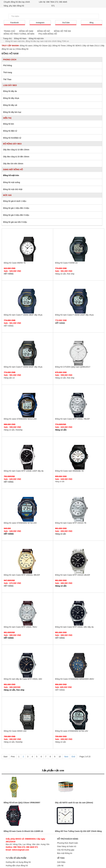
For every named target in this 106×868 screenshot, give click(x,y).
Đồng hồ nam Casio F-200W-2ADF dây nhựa (79, 301)
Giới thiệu (61, 862)
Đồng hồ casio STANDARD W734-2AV (27, 509)
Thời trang (8, 72)
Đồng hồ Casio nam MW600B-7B (79, 457)
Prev (13, 757)
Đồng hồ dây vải (10, 105)
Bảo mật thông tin (65, 853)
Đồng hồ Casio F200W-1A (79, 249)
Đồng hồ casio (26, 46)
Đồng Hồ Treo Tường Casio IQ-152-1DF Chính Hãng (78, 831)
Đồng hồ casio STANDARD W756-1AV (79, 717)
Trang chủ (7, 38)
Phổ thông (8, 65)
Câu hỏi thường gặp (66, 850)
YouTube (66, 23)
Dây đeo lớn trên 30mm (13, 164)
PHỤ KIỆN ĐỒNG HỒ (48, 34)
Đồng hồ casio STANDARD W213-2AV (27, 405)
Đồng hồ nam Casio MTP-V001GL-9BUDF (27, 561)
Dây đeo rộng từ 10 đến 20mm (16, 150)
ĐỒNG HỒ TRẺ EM (62, 31)
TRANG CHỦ (9, 31)
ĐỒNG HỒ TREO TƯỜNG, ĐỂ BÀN (19, 34)
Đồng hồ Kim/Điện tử (12, 138)
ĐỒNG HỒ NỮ (44, 31)
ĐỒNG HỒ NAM (26, 31)
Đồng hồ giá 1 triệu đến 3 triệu (16, 208)
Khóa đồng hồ (22, 49)
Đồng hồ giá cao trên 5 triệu (15, 222)
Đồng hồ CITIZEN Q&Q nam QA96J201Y (79, 353)
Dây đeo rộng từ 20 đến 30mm (16, 157)
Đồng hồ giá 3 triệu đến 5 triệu (16, 215)
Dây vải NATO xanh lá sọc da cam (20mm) (74, 803)
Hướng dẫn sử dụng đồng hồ (18, 862)
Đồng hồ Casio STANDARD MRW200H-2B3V (79, 665)
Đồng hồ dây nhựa (11, 98)
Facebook (14, 23)
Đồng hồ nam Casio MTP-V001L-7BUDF (79, 405)
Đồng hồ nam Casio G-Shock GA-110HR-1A (23, 831)
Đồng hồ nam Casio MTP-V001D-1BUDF (79, 561)
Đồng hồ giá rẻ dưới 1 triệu (15, 201)
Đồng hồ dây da (10, 91)
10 (60, 757)
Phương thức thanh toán (68, 843)
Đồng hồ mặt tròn (11, 175)
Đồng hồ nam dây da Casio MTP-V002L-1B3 (27, 665)
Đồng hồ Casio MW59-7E (27, 249)
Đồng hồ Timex (59, 46)
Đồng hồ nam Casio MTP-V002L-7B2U (27, 613)
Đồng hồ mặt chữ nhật (13, 189)
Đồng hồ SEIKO (74, 46)
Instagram (40, 23)
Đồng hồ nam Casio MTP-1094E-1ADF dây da (27, 457)
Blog (91, 23)
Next (66, 757)
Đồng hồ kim (9, 124)
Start (5, 757)
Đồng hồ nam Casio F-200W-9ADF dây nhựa (27, 353)
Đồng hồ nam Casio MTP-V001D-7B (79, 509)
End (73, 757)
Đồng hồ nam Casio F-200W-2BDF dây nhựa (27, 301)
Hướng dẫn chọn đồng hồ (17, 866)
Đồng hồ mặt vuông (12, 182)
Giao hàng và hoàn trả (67, 846)
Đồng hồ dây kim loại (12, 112)
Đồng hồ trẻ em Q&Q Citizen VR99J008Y (22, 803)
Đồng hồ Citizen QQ (42, 46)
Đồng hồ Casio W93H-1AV (27, 717)
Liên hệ (60, 866)
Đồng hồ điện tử (10, 131)
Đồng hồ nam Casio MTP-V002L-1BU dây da (79, 613)
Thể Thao (7, 79)
